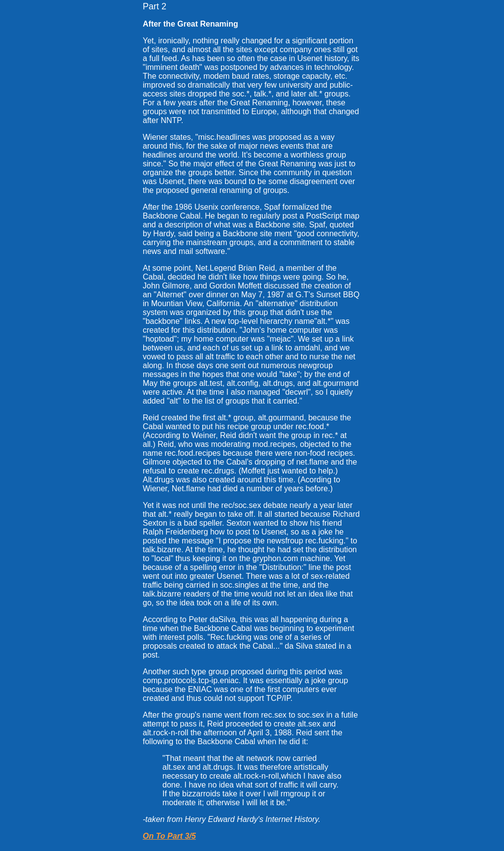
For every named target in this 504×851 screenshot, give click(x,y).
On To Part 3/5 (169, 836)
